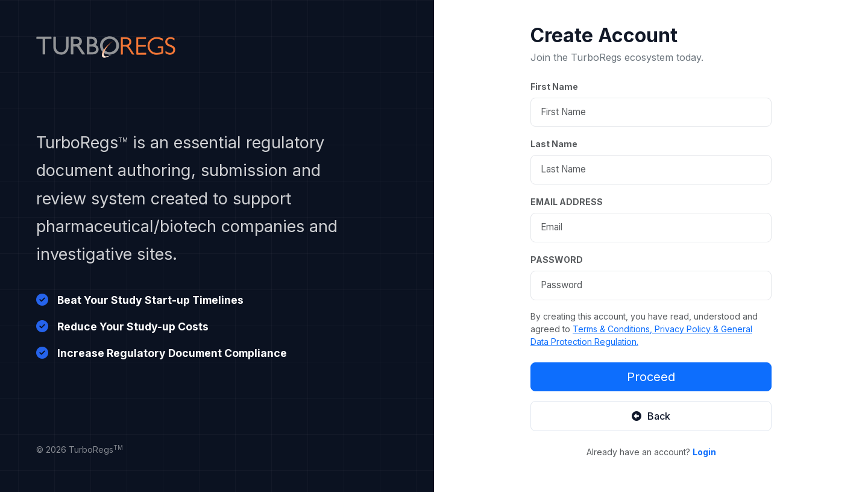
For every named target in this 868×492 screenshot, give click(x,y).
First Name (554, 87)
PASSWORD (557, 260)
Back (651, 416)
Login (704, 452)
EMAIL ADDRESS (567, 202)
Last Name (554, 144)
